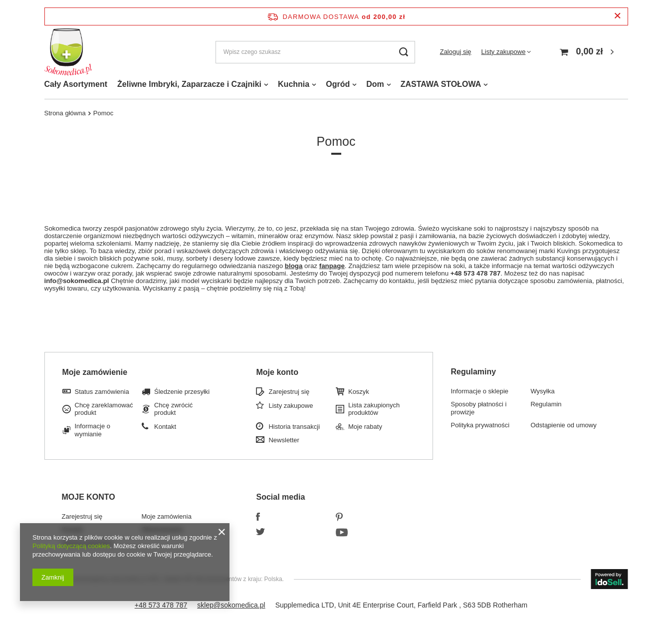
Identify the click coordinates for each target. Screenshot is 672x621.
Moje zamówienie (95, 372)
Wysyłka (542, 391)
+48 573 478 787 (161, 605)
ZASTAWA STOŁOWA (441, 84)
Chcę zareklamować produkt (104, 409)
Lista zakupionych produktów (374, 409)
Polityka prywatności (480, 425)
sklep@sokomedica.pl (231, 605)
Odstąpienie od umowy (563, 425)
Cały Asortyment (76, 84)
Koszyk (359, 392)
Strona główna (65, 113)
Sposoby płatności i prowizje (478, 408)
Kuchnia (294, 84)
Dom (375, 84)
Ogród (338, 84)
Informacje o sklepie (479, 391)
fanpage (332, 266)
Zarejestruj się (289, 392)
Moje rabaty (365, 427)
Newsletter (284, 440)
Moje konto (277, 372)
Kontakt (165, 427)
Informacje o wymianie (93, 430)
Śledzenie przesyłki (182, 392)
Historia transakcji (294, 427)
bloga (294, 266)
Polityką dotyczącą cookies (71, 546)
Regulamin (546, 404)
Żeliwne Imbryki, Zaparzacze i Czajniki (189, 84)
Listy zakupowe (504, 52)
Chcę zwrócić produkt (173, 409)
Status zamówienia (102, 392)
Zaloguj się (456, 52)
